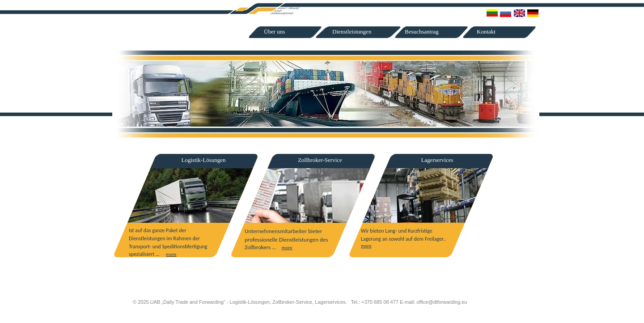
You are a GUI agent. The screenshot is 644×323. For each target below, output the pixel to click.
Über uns (274, 32)
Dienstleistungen (352, 32)
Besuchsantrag (422, 32)
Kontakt (486, 32)
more (171, 254)
